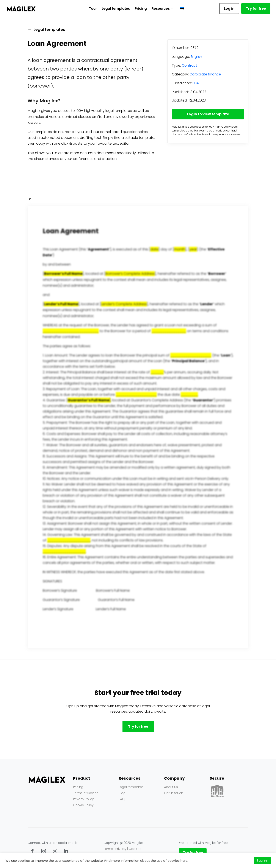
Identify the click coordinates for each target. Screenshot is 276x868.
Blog (122, 793)
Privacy (121, 849)
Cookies (135, 849)
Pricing (141, 9)
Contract (189, 65)
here (184, 861)
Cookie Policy (83, 805)
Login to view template (208, 114)
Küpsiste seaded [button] (239, 861)
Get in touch (174, 793)
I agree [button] (262, 860)
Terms (108, 849)
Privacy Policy (83, 799)
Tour (93, 9)
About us (171, 787)
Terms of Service (86, 793)
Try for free (256, 9)
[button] (30, 199)
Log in (229, 9)
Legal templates (116, 9)
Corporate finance (205, 74)
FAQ (122, 799)
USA (196, 83)
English (196, 57)
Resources (161, 9)
